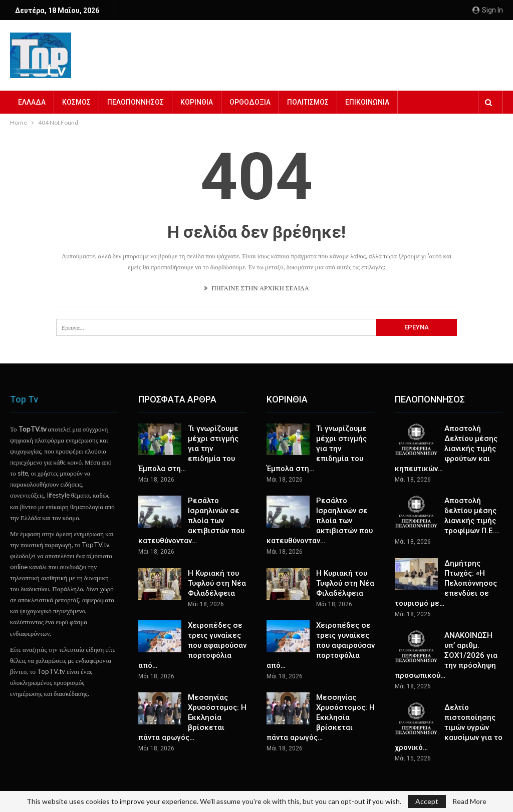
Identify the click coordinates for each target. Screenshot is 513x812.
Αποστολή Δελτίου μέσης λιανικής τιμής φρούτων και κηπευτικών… (446, 449)
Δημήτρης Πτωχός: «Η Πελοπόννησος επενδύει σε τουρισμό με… (446, 583)
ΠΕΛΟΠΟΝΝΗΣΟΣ (136, 102)
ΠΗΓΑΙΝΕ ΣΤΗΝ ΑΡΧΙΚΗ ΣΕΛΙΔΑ (256, 288)
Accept (427, 801)
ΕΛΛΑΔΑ (32, 102)
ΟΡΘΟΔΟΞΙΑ (250, 102)
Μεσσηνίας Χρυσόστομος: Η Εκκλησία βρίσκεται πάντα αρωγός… (192, 717)
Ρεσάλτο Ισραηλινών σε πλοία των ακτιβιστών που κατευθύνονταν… (191, 521)
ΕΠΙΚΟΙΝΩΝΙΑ (367, 102)
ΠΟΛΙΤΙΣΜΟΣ (308, 102)
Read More (469, 801)
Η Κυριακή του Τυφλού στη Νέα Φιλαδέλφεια (217, 583)
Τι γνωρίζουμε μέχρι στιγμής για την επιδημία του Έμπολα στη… (188, 449)
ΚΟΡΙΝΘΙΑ (197, 102)
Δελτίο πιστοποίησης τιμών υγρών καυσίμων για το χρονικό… (449, 727)
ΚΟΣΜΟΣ (76, 102)
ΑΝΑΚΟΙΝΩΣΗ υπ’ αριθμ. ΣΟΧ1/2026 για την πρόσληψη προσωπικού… (446, 655)
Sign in (488, 10)
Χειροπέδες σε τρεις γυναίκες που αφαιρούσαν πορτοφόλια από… (192, 645)
